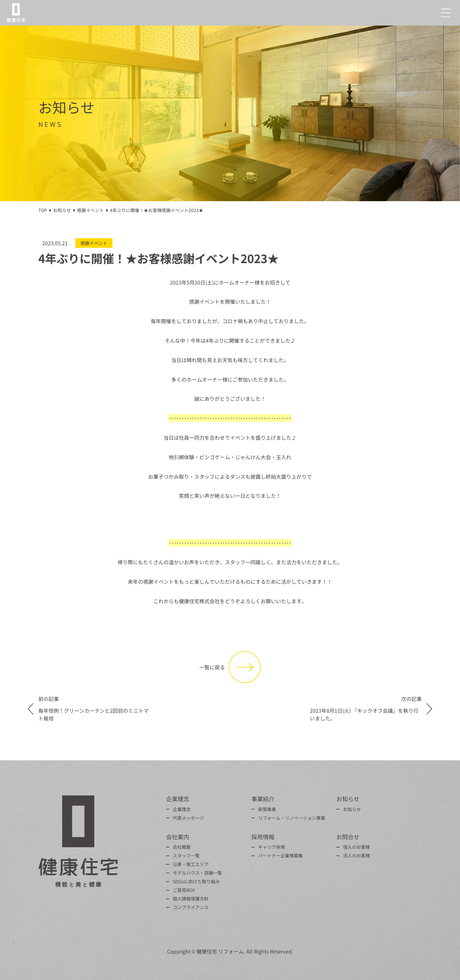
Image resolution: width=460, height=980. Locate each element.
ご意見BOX (184, 890)
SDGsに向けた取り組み (196, 881)
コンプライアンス (191, 907)
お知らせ (352, 809)
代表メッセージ (188, 818)
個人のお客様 (356, 847)
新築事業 (267, 809)
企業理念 (182, 809)
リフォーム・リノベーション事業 (292, 818)
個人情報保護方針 (191, 899)
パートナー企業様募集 (280, 855)
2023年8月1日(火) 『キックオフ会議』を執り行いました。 (364, 714)
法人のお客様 (356, 855)
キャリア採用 (272, 847)
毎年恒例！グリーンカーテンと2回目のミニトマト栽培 (93, 714)
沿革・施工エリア (191, 864)
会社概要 (182, 847)
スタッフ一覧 (186, 855)
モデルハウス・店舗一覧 (197, 873)
